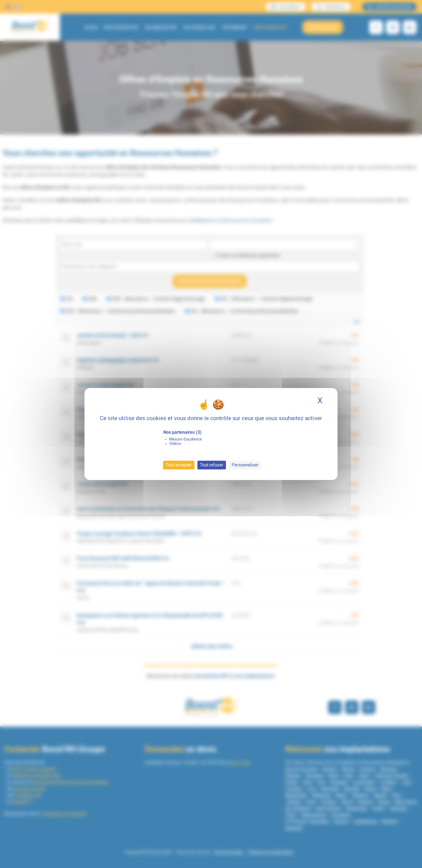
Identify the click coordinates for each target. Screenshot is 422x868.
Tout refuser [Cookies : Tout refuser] (212, 465)
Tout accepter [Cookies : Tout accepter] (179, 465)
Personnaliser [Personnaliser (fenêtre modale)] (245, 465)
